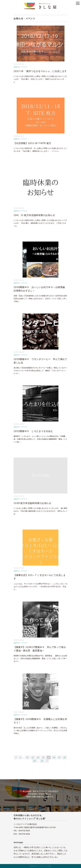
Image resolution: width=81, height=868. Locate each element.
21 (27, 757)
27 (59, 757)
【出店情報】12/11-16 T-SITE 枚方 (32, 143)
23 (38, 757)
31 (42, 761)
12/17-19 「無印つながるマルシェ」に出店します (40, 71)
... (15, 82)
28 (65, 757)
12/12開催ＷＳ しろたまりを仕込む (33, 431)
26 (54, 757)
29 (35, 761)
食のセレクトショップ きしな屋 (41, 866)
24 (43, 757)
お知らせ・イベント (21, 67)
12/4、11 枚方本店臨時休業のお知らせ (34, 215)
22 (33, 757)
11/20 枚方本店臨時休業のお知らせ (32, 503)
